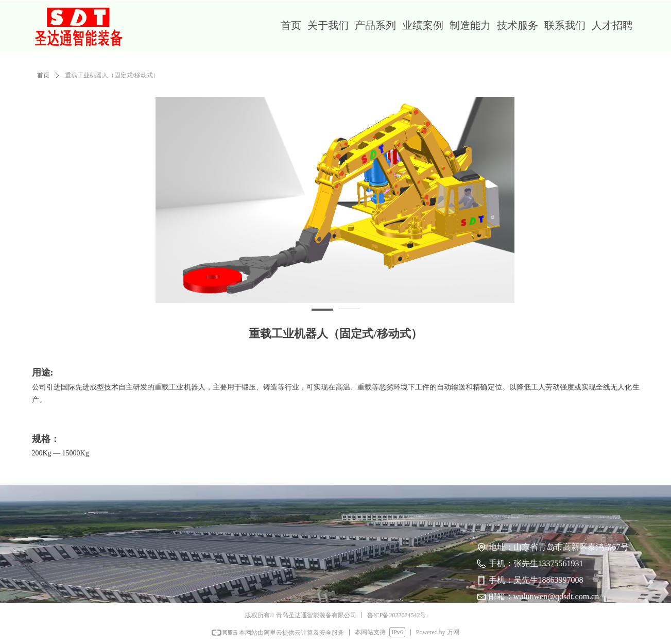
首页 (43, 75)
